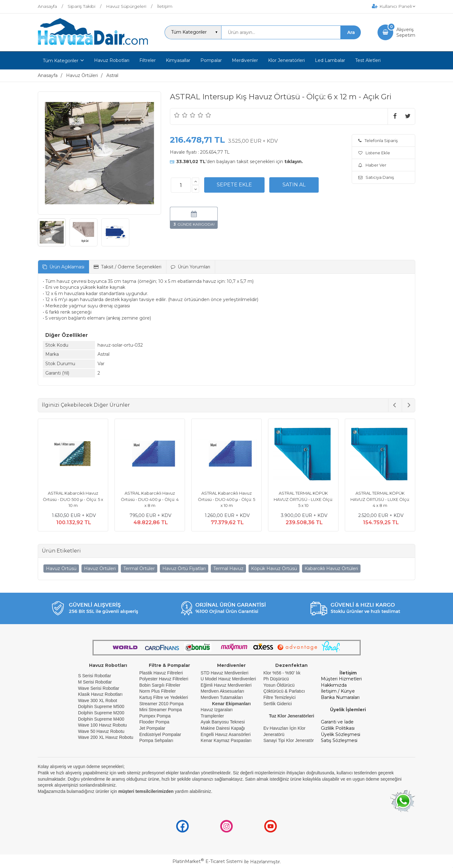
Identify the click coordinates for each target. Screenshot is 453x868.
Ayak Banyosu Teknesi (223, 722)
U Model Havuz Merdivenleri (228, 679)
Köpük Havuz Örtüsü (274, 569)
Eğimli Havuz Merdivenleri (226, 685)
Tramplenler (212, 716)
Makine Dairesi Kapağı (223, 728)
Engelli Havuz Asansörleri (226, 734)
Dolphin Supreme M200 (102, 713)
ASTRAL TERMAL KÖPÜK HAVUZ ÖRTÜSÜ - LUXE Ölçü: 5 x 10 (303, 499)
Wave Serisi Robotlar (99, 688)
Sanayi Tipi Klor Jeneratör (288, 740)
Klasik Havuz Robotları (100, 694)
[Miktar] (181, 185)
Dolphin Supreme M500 (101, 706)
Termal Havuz (228, 569)
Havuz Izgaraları (217, 710)
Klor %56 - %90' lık (282, 673)
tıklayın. (294, 162)
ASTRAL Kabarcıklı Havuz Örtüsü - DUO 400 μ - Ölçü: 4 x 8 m (150, 499)
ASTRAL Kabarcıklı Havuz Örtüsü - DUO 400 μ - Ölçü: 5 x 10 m (227, 499)
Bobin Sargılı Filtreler (160, 685)
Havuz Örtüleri (100, 569)
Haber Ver (372, 165)
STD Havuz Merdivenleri (225, 673)
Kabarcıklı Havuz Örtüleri (331, 569)
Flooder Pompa (154, 722)
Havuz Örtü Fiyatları (184, 569)
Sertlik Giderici (277, 704)
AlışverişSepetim (406, 32)
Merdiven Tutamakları (222, 697)
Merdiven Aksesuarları (223, 691)
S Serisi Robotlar (95, 676)
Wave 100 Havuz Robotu (103, 725)
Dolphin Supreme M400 (101, 719)
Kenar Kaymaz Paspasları (226, 740)
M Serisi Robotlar (95, 682)
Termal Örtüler (139, 569)
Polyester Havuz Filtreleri (164, 679)
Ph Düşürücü (276, 679)
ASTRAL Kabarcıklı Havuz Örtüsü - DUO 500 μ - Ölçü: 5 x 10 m (73, 499)
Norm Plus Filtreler (158, 691)
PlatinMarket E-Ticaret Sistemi (207, 861)
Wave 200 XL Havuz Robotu (106, 737)
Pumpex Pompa (155, 716)
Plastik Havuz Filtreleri (161, 673)
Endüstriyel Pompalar (160, 734)
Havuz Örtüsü (61, 569)
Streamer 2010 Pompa (162, 704)
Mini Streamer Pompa (161, 710)
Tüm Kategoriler (61, 61)
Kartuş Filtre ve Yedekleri (164, 697)
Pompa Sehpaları (156, 740)
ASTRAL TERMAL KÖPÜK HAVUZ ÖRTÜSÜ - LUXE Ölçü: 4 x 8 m (380, 499)
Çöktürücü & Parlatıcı (284, 691)
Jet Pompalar (152, 728)
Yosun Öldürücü (279, 685)
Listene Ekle (374, 153)
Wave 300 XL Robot (98, 700)
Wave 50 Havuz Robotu (102, 731)
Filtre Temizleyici (279, 697)
